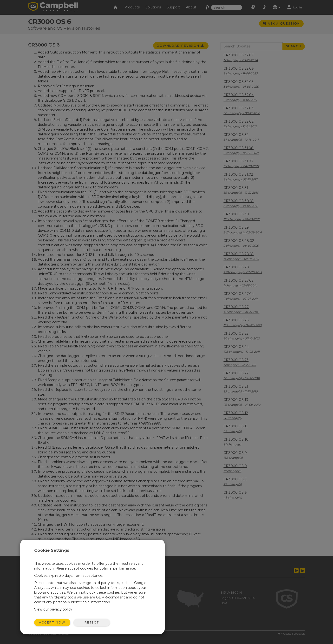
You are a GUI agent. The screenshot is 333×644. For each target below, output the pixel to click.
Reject (92, 622)
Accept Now (52, 622)
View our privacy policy (53, 609)
